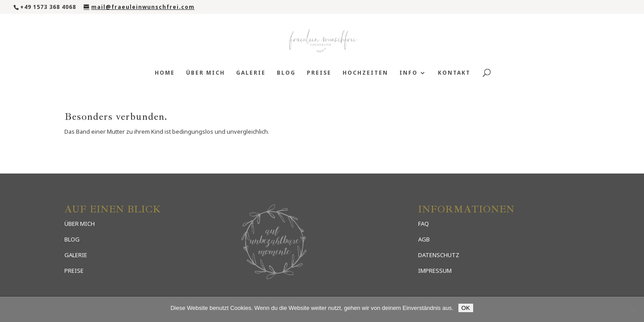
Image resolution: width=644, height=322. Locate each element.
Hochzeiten (365, 73)
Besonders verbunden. (116, 117)
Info (409, 73)
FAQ (424, 224)
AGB (424, 239)
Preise (319, 73)
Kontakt (454, 73)
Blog (286, 73)
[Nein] (633, 309)
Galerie (251, 73)
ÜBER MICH (80, 224)
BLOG (72, 239)
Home (165, 73)
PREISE (74, 271)
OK (466, 308)
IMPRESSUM (435, 271)
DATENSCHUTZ (439, 255)
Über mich (205, 73)
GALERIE (76, 255)
